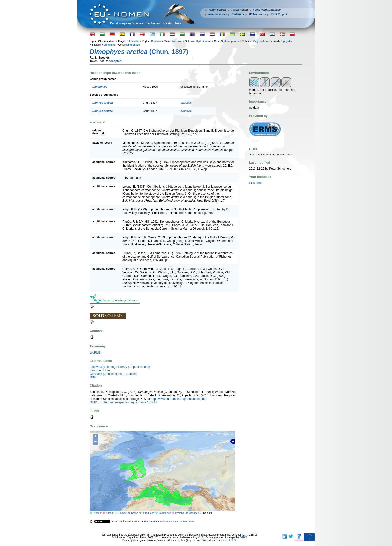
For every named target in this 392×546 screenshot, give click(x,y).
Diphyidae (287, 41)
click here (256, 183)
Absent (110, 513)
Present (97, 513)
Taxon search (217, 10)
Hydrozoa (177, 41)
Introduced (148, 513)
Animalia (134, 41)
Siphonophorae (230, 41)
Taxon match (240, 10)
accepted (115, 61)
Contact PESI (229, 540)
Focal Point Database (267, 10)
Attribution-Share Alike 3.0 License (177, 521)
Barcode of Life (100, 370)
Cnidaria (156, 41)
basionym (187, 103)
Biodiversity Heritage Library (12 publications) (120, 367)
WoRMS (95, 353)
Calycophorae (262, 41)
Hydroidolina (204, 41)
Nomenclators (218, 14)
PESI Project (279, 14)
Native (135, 513)
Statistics (238, 14)
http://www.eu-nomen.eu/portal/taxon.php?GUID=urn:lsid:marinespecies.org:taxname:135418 (148, 401)
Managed (194, 513)
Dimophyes (133, 45)
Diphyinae (109, 45)
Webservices (257, 14)
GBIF (93, 377)
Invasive (180, 513)
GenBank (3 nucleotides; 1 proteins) (114, 374)
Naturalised (165, 513)
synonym (186, 111)
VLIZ (201, 538)
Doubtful (122, 513)
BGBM (243, 538)
